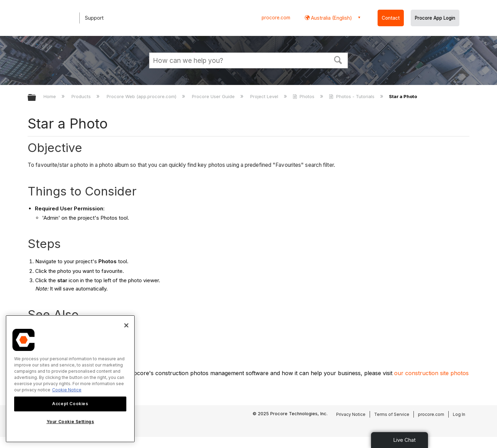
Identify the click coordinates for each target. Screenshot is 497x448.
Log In (459, 414)
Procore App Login (435, 18)
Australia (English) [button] (331, 18)
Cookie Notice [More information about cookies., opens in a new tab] (67, 390)
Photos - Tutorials (352, 96)
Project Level (265, 96)
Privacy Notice (351, 414)
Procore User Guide (214, 96)
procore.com (276, 18)
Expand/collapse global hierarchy (36, 98)
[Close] (126, 325)
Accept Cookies (70, 404)
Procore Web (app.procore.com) (142, 96)
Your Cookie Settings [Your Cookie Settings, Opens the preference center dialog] (70, 422)
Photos (304, 96)
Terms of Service (392, 414)
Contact (391, 18)
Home (50, 96)
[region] (70, 379)
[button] (338, 59)
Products (82, 96)
